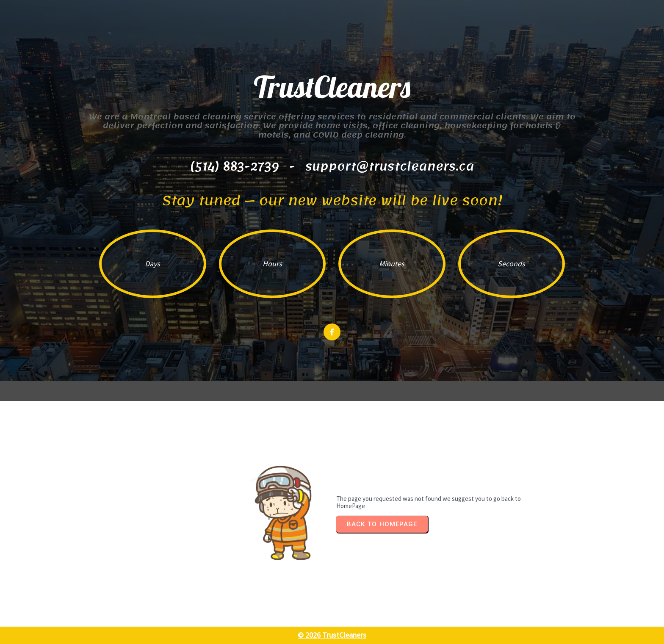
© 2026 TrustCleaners (332, 635)
